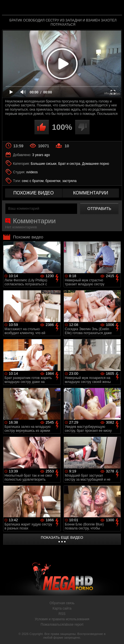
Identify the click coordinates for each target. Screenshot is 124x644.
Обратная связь (62, 603)
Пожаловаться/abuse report (62, 625)
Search (115, 8)
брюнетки (53, 181)
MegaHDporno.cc (78, 10)
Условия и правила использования (62, 619)
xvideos (32, 172)
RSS (62, 614)
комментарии (91, 193)
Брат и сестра (69, 164)
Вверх (116, 634)
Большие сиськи (44, 164)
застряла (69, 181)
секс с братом (33, 181)
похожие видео (33, 193)
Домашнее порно (95, 164)
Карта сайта (62, 608)
